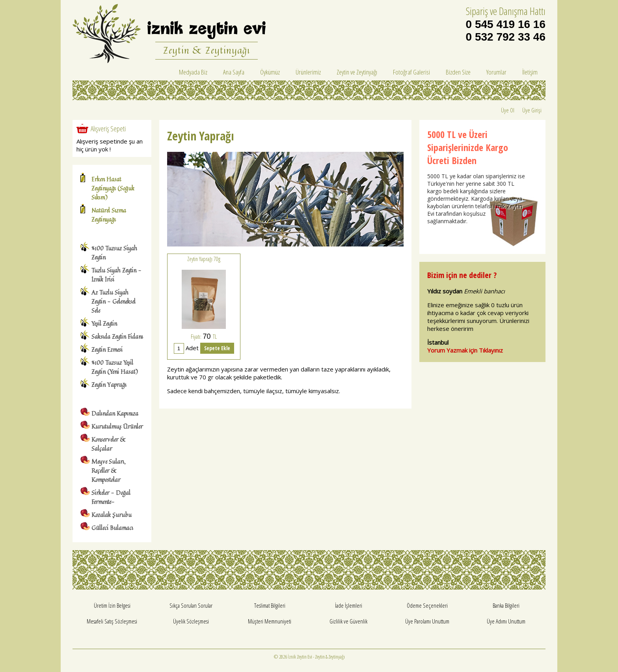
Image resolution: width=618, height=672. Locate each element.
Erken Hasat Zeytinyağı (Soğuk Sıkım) (113, 188)
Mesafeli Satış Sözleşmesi (112, 621)
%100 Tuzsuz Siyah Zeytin (114, 253)
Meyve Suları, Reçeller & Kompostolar (109, 471)
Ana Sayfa (234, 72)
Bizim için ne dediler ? (462, 275)
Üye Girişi (532, 110)
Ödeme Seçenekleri (427, 605)
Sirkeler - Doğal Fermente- (111, 497)
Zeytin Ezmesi (107, 350)
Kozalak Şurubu (112, 515)
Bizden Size (458, 72)
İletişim (530, 72)
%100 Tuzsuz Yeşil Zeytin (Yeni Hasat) (115, 367)
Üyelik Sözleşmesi (191, 621)
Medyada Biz (193, 72)
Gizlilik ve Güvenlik (348, 621)
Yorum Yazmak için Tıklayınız (465, 350)
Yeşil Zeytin (104, 324)
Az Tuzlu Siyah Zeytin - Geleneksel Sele (114, 301)
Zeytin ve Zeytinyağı (357, 72)
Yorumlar (496, 72)
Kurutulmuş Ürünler (117, 427)
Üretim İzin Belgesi (112, 605)
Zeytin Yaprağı (109, 385)
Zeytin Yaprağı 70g (204, 259)
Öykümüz (270, 72)
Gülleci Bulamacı (112, 528)
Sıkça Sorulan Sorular (191, 605)
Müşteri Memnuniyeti (270, 621)
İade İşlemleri (349, 605)
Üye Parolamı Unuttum (427, 621)
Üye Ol (508, 110)
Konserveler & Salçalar (109, 444)
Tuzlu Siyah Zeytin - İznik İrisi (116, 275)
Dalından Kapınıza (115, 413)
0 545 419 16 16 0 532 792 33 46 (506, 31)
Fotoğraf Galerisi (411, 72)
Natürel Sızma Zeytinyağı (109, 215)
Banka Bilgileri (506, 605)
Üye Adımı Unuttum (506, 621)
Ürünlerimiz (308, 72)
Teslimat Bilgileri (270, 605)
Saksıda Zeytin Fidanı (117, 337)
